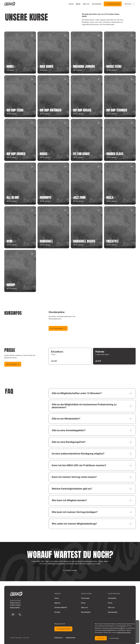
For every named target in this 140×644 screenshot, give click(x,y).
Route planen (15, 607)
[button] (92, 393)
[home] (10, 4)
